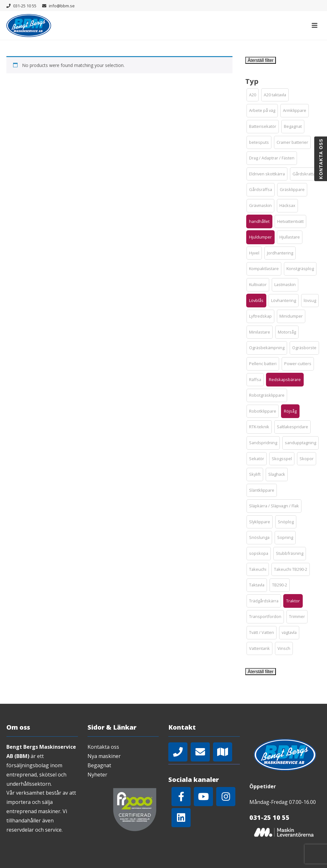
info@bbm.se (62, 6)
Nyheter (97, 775)
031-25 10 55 (25, 6)
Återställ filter (261, 60)
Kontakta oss (103, 747)
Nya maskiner (104, 756)
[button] (253, 95)
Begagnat (99, 765)
